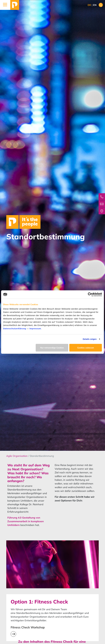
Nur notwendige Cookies (52, 348)
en (95, 5)
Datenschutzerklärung (15, 328)
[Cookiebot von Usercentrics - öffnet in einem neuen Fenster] (90, 294)
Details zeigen (90, 339)
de (89, 5)
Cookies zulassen (86, 348)
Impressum (35, 328)
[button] (5, 5)
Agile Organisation (17, 456)
